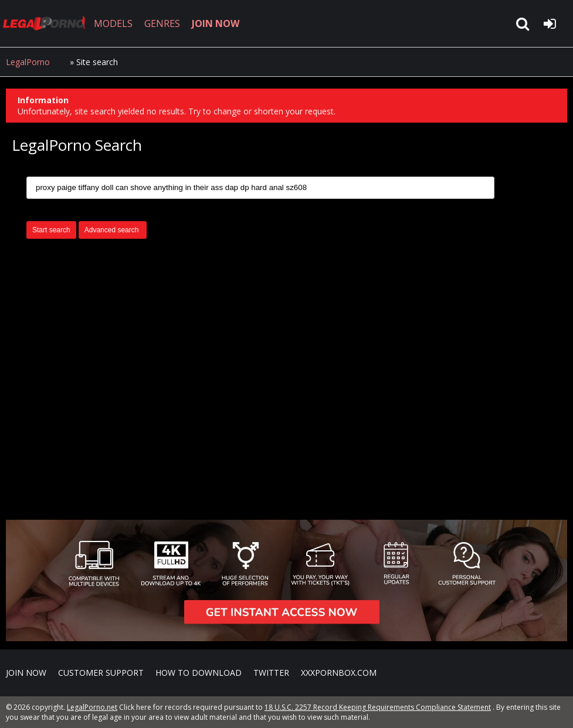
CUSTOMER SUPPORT (101, 673)
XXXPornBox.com (339, 673)
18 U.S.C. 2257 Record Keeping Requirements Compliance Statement (378, 707)
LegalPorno (28, 62)
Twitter (271, 673)
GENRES (162, 23)
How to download (199, 673)
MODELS (113, 23)
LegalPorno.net (47, 23)
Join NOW (26, 673)
